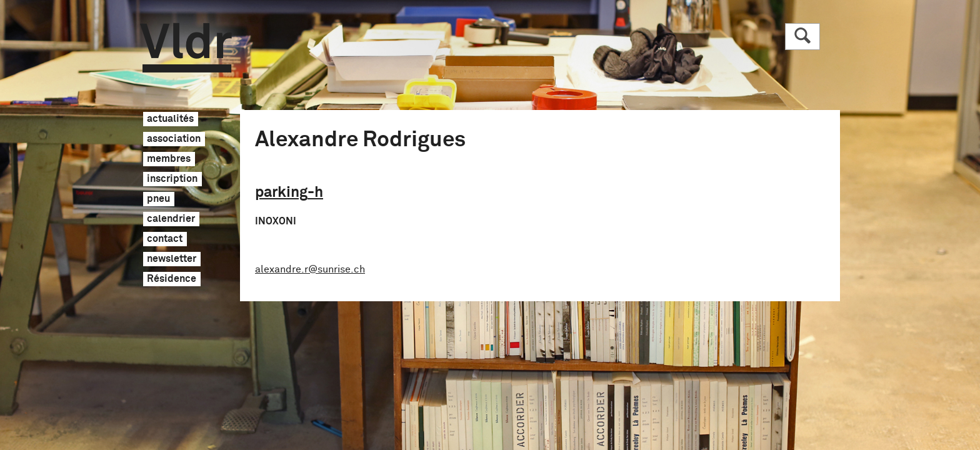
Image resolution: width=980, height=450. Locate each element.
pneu (158, 199)
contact (165, 239)
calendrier (171, 219)
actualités (170, 119)
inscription (172, 179)
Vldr (186, 48)
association (174, 139)
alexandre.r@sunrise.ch (310, 269)
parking (289, 192)
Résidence (172, 279)
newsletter (172, 259)
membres (169, 159)
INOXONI (276, 221)
